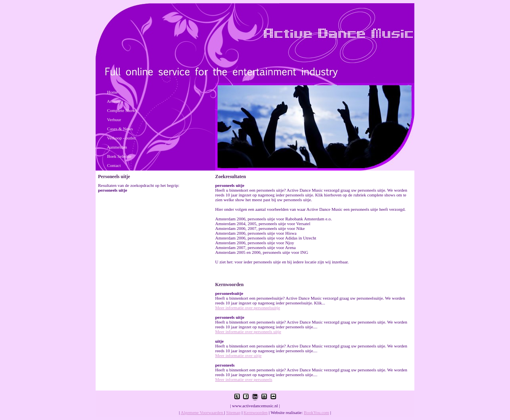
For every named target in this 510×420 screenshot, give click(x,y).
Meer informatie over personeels (244, 379)
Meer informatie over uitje (238, 355)
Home (113, 92)
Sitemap (233, 412)
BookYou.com (317, 412)
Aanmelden (117, 147)
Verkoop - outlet (121, 138)
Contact (114, 165)
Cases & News (120, 129)
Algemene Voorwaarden (202, 412)
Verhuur (114, 120)
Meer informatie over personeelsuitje (248, 308)
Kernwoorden (255, 412)
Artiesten (115, 101)
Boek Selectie (119, 156)
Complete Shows (122, 110)
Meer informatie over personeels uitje (248, 332)
